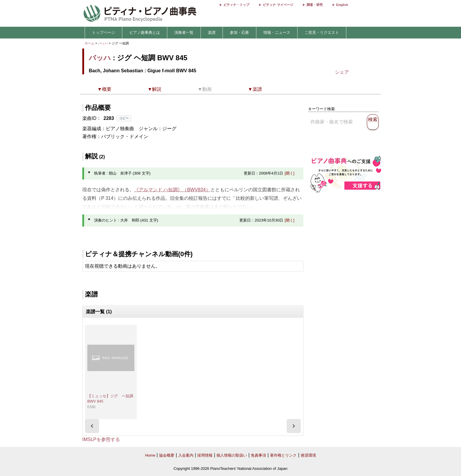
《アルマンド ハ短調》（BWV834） (172, 190)
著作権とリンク (283, 455)
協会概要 (167, 455)
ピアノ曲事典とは (145, 32)
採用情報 (205, 455)
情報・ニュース (277, 32)
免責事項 (258, 455)
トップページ (103, 32)
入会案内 (186, 455)
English (342, 5)
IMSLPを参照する (101, 439)
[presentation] (92, 426)
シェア (342, 72)
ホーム (90, 43)
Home (150, 455)
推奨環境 (308, 455)
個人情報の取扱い (232, 455)
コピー (124, 118)
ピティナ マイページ (278, 5)
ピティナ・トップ (236, 5)
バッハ (103, 43)
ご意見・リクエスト (322, 32)
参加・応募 (239, 32)
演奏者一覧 (184, 32)
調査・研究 (315, 5)
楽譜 (212, 32)
